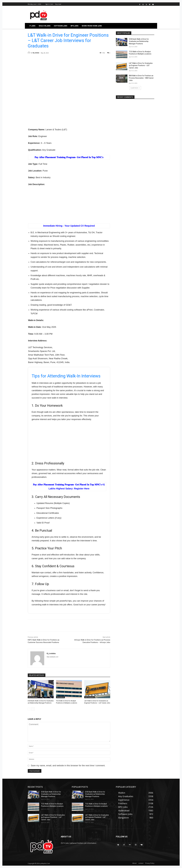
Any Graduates (33, 697)
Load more (135, 88)
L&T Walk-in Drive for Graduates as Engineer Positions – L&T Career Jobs (141, 65)
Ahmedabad (60, 697)
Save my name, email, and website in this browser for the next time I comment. (68, 766)
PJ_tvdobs (36, 53)
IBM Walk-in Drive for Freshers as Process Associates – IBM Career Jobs (141, 78)
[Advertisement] (69, 76)
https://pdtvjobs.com (52, 657)
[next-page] (33, 709)
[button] (151, 26)
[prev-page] (29, 709)
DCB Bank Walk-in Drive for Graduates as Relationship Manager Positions (139, 41)
